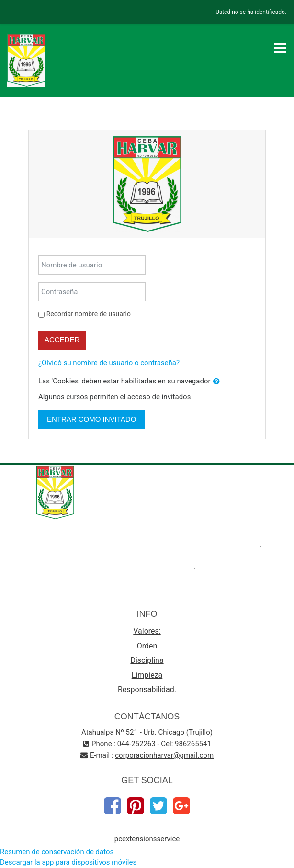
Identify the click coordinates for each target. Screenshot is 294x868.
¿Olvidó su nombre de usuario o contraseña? (109, 363)
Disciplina (147, 660)
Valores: (147, 631)
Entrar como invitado (91, 419)
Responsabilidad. (147, 689)
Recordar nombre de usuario (89, 314)
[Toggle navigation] (280, 48)
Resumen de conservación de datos (57, 852)
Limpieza (147, 675)
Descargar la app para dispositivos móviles (68, 862)
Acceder (62, 340)
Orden (147, 646)
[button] (216, 382)
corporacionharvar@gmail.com (164, 755)
